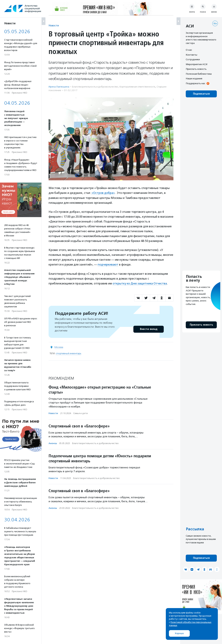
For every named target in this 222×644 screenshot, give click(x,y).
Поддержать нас (195, 83)
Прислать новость (196, 69)
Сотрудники (193, 59)
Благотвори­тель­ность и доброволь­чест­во (95, 87)
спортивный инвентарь (68, 353)
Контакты (191, 55)
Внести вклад (148, 329)
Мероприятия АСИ (197, 64)
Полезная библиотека (199, 74)
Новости (54, 25)
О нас (189, 50)
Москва (59, 347)
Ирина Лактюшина (59, 87)
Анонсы (53, 443)
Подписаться (201, 94)
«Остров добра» (103, 193)
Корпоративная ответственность (137, 87)
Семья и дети (80, 413)
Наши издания (194, 78)
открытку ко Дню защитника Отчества (140, 283)
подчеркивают (108, 264)
